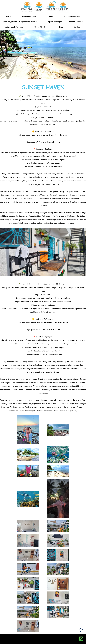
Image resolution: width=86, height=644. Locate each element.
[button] (50, 17)
